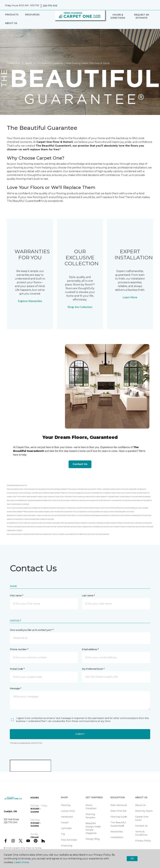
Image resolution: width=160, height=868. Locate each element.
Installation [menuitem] (117, 837)
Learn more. (22, 862)
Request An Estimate (142, 16)
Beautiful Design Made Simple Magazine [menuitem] (93, 828)
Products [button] (12, 15)
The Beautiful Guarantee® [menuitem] (118, 824)
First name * (16, 596)
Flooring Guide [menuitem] (119, 817)
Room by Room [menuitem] (144, 811)
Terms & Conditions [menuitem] (141, 833)
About (28, 63)
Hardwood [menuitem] (67, 817)
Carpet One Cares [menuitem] (142, 818)
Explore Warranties (30, 301)
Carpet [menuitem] (65, 822)
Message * (15, 688)
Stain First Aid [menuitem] (118, 811)
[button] (108, 25)
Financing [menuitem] (67, 846)
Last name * (88, 596)
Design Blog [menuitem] (93, 839)
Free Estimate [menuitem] (69, 840)
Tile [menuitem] (63, 834)
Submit (80, 734)
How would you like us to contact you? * (32, 630)
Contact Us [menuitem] (141, 826)
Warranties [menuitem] (117, 832)
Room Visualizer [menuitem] (91, 807)
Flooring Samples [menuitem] (90, 816)
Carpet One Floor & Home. (27, 848)
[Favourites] (112, 25)
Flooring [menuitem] (66, 805)
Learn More (130, 297)
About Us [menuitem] (140, 805)
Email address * (90, 649)
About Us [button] (11, 23)
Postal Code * (17, 669)
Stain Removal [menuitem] (119, 805)
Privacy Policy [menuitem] (143, 841)
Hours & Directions (118, 16)
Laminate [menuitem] (66, 828)
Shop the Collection (80, 307)
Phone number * (19, 649)
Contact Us (80, 464)
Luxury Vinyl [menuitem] (68, 811)
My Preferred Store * (93, 669)
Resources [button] (32, 15)
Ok (132, 858)
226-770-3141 (50, 6)
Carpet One (13, 63)
